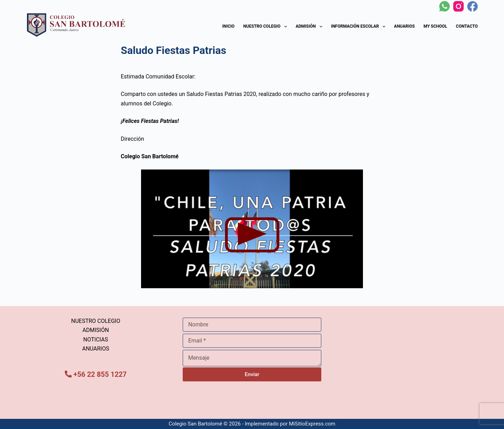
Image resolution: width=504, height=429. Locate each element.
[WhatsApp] (444, 6)
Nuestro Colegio (267, 27)
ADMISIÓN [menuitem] (96, 330)
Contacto (467, 26)
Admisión (310, 27)
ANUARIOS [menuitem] (96, 349)
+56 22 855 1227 (100, 374)
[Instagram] (458, 6)
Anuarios (404, 26)
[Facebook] (472, 6)
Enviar (252, 374)
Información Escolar (360, 27)
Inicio (228, 26)
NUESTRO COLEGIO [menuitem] (96, 321)
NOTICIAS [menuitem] (96, 340)
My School (435, 26)
